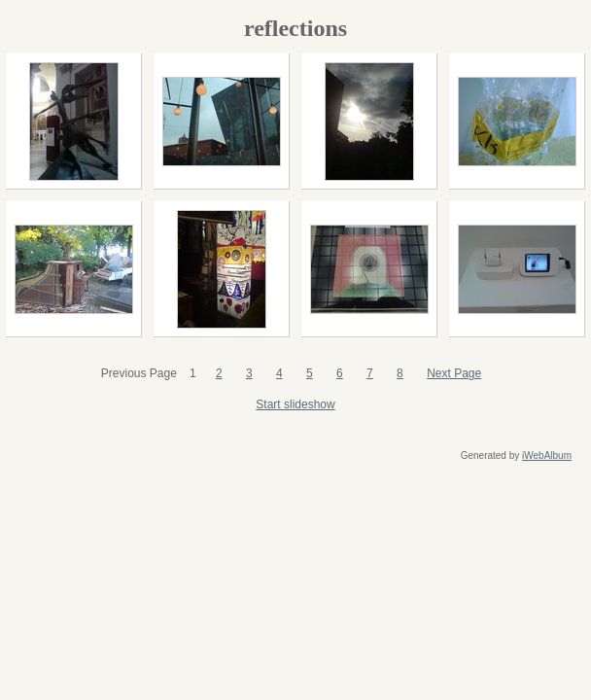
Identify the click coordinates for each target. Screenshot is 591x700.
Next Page (454, 373)
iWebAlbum (547, 455)
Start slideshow (295, 404)
